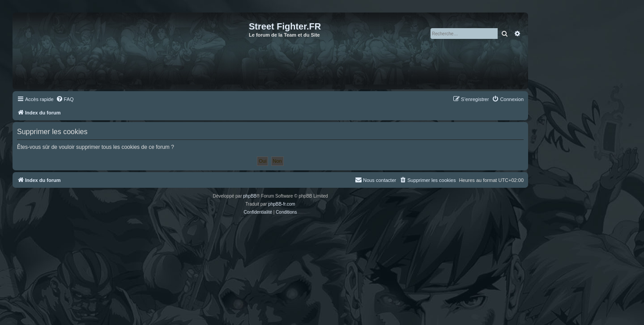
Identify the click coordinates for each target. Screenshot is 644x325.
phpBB (250, 196)
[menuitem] (65, 99)
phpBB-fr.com (282, 204)
